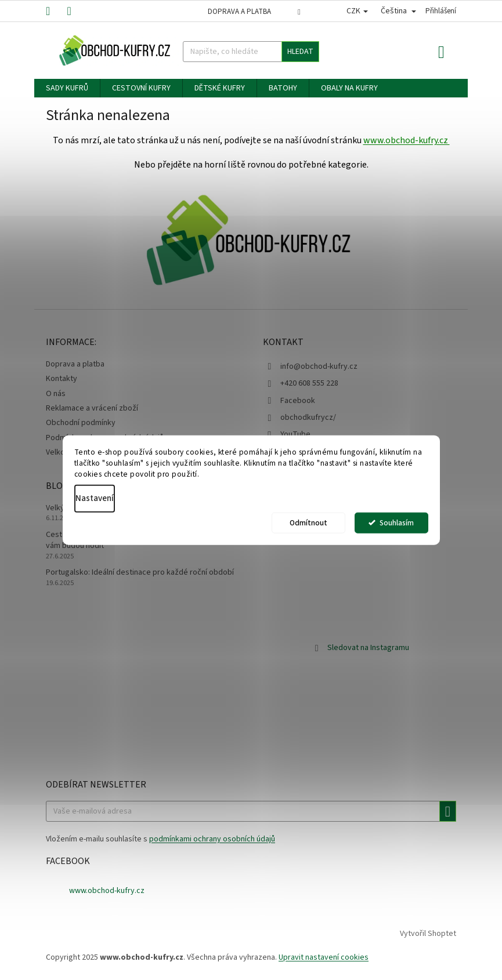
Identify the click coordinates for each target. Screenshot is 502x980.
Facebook (298, 401)
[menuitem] (67, 88)
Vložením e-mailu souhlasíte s (160, 839)
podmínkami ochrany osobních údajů (212, 839)
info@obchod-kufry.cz (319, 366)
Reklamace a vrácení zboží (92, 408)
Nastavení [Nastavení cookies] (95, 498)
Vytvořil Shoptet (428, 934)
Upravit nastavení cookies (324, 957)
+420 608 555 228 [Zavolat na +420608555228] (309, 383)
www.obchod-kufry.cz (407, 140)
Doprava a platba (239, 12)
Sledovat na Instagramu (368, 648)
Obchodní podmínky (81, 423)
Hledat (300, 52)
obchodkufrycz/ (308, 418)
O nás (56, 394)
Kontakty (62, 379)
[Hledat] (251, 52)
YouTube (295, 434)
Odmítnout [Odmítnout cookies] (308, 522)
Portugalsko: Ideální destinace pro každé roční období (140, 573)
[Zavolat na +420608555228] (56, 10)
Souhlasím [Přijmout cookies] (397, 522)
